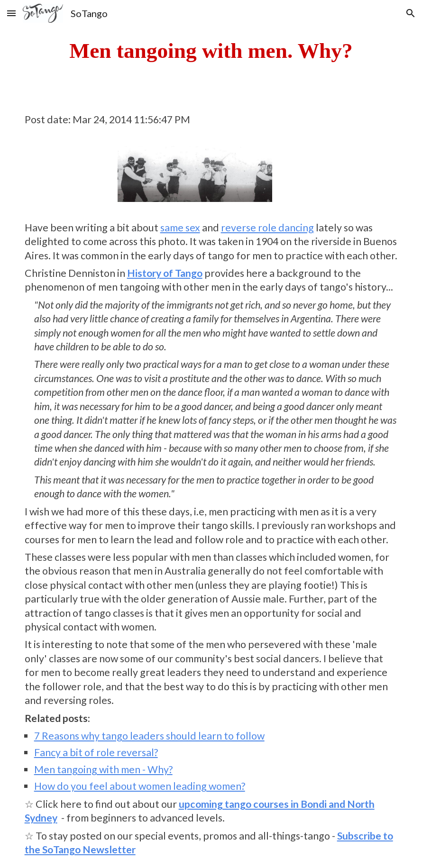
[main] (211, 51)
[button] (11, 13)
